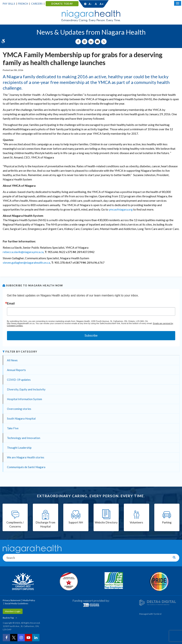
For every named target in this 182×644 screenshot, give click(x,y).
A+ (101, 4)
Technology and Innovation (24, 438)
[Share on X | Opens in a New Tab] (104, 42)
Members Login (13, 611)
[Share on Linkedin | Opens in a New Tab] (91, 42)
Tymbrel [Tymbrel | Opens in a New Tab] (157, 614)
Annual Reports (16, 370)
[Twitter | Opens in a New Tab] (14, 638)
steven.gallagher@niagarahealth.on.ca (26, 262)
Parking (167, 522)
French (23, 4)
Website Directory (106, 522)
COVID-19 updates (19, 380)
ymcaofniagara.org (121, 209)
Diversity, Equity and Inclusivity (26, 389)
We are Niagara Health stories (26, 457)
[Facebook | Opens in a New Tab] (6, 638)
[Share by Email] (97, 42)
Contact (119, 4)
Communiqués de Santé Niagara (26, 467)
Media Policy (29, 600)
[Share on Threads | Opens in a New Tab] (85, 42)
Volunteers (136, 522)
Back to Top (8, 618)
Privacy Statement (12, 600)
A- (90, 4)
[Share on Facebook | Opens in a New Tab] (78, 42)
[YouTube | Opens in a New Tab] (28, 638)
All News (12, 360)
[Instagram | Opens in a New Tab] (21, 638)
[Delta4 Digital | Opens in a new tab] (158, 602)
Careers (37, 4)
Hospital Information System (24, 399)
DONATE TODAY (62, 4)
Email (11, 304)
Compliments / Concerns (15, 524)
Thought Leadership (19, 448)
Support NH (76, 522)
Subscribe (91, 336)
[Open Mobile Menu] (178, 3)
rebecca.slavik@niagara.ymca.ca (23, 252)
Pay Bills (9, 4)
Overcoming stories (19, 409)
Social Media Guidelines (17, 603)
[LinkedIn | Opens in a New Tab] (36, 638)
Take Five (13, 428)
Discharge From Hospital (45, 524)
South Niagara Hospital (21, 418)
